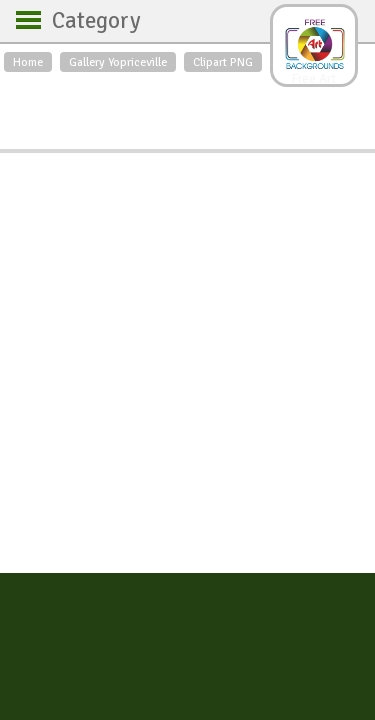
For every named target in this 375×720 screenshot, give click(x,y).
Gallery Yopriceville (118, 62)
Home (28, 62)
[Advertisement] (187, 106)
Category (86, 21)
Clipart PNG (223, 62)
